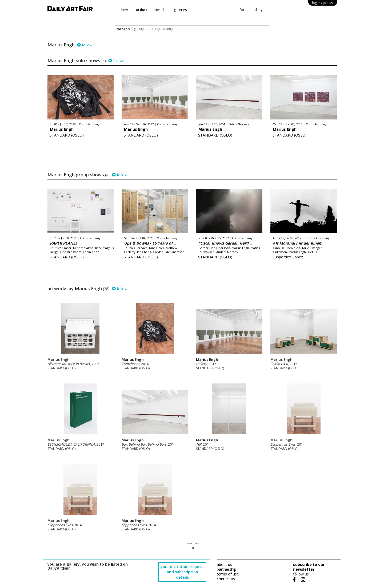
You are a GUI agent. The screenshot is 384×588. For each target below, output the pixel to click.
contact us (226, 579)
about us (224, 564)
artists (142, 10)
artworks (159, 10)
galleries (180, 10)
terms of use (228, 574)
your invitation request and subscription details (182, 572)
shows (125, 10)
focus (244, 10)
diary (259, 10)
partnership (227, 569)
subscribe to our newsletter (309, 567)
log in (322, 3)
